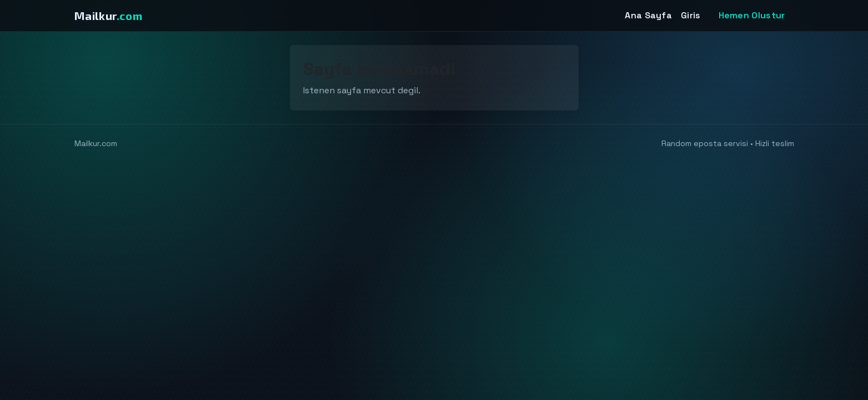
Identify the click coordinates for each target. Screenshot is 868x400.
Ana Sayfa (648, 15)
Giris (691, 15)
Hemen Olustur (752, 15)
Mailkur (109, 16)
